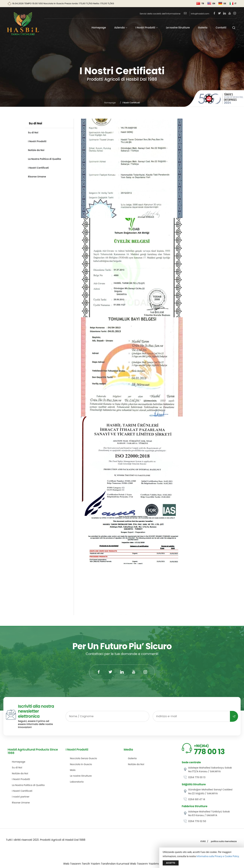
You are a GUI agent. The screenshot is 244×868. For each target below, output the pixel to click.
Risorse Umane (37, 177)
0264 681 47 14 (194, 799)
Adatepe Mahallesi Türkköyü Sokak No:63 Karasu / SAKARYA (207, 813)
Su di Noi (33, 133)
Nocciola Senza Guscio (84, 758)
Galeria (203, 28)
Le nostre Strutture (178, 28)
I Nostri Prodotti (145, 28)
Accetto (171, 863)
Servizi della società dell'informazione (160, 14)
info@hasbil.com (197, 14)
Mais (73, 770)
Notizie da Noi (36, 150)
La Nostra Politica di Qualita (44, 159)
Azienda (119, 28)
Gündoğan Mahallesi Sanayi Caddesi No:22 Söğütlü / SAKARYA (208, 791)
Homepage (99, 28)
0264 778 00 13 (195, 777)
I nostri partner (21, 797)
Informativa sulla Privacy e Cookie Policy (218, 856)
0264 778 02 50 (195, 821)
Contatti (221, 28)
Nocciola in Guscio (81, 764)
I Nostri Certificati (38, 168)
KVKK (203, 841)
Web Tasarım (72, 864)
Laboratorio (77, 782)
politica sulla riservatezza (224, 841)
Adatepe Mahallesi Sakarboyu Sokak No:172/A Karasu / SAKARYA (208, 770)
